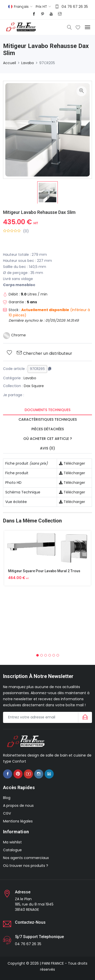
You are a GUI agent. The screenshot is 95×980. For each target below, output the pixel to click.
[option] (48, 193)
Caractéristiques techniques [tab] (48, 419)
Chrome (14, 335)
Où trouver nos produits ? (26, 866)
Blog (7, 798)
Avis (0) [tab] (48, 448)
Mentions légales (18, 821)
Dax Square (34, 386)
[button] (37, 655)
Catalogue (12, 850)
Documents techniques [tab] (48, 410)
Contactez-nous (30, 922)
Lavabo (28, 63)
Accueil (9, 63)
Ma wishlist (12, 842)
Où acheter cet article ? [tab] (48, 439)
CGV (7, 813)
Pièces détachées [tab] (48, 429)
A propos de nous (18, 806)
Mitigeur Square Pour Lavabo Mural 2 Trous (44, 571)
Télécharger (72, 463)
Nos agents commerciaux (26, 858)
